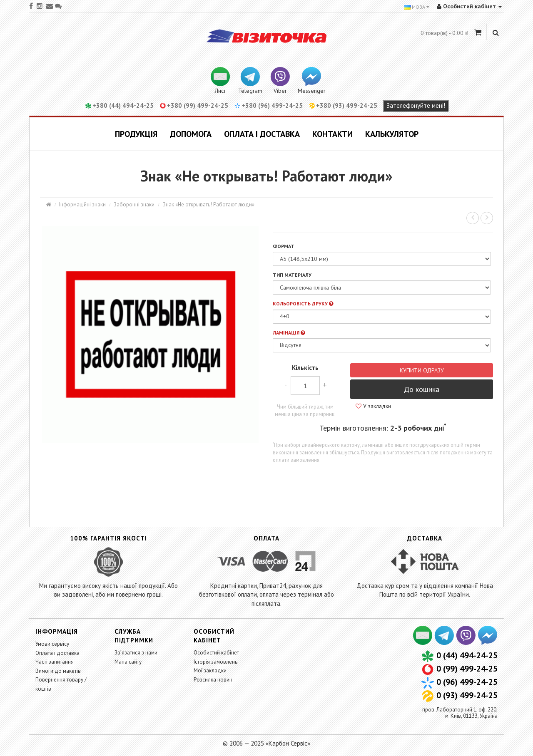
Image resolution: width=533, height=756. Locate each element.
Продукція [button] (136, 134)
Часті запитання (55, 662)
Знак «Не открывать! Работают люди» (209, 204)
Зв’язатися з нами (136, 653)
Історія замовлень (215, 662)
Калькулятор (392, 134)
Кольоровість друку (303, 304)
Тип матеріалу (292, 275)
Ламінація (289, 333)
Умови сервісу (52, 644)
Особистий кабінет (216, 653)
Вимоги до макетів (58, 671)
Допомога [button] (191, 134)
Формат (284, 246)
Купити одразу (422, 370)
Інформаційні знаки (82, 204)
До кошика (422, 389)
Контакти (333, 134)
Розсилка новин (213, 680)
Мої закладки (210, 670)
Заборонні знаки (134, 204)
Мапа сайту (128, 662)
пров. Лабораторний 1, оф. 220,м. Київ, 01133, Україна (460, 713)
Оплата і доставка (262, 134)
